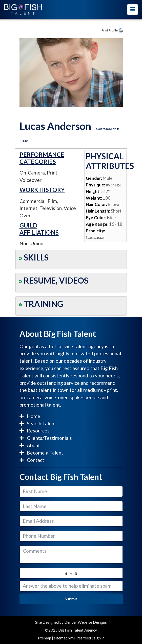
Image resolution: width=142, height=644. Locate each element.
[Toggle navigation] (133, 10)
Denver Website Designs (86, 622)
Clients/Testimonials (46, 438)
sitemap (44, 638)
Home (30, 416)
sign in (99, 638)
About (30, 445)
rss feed (84, 638)
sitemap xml (64, 638)
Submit (71, 599)
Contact (32, 460)
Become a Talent (41, 453)
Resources (35, 431)
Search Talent (38, 423)
